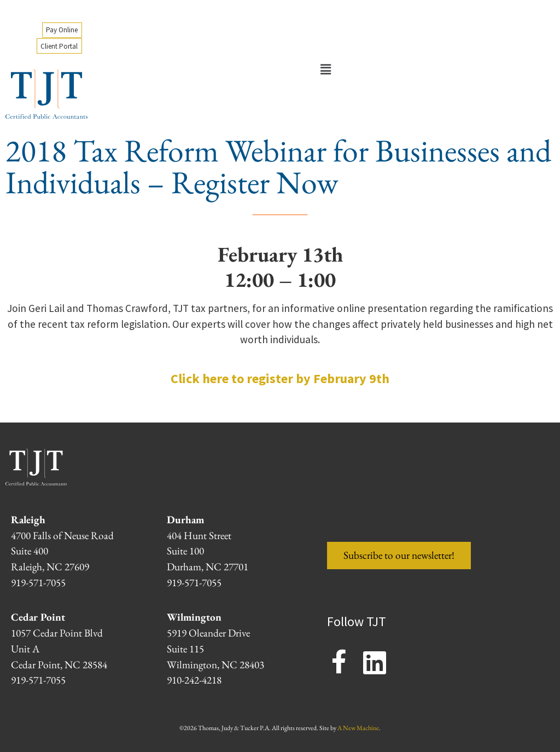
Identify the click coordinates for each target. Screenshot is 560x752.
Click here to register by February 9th (280, 378)
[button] (325, 70)
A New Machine (358, 728)
